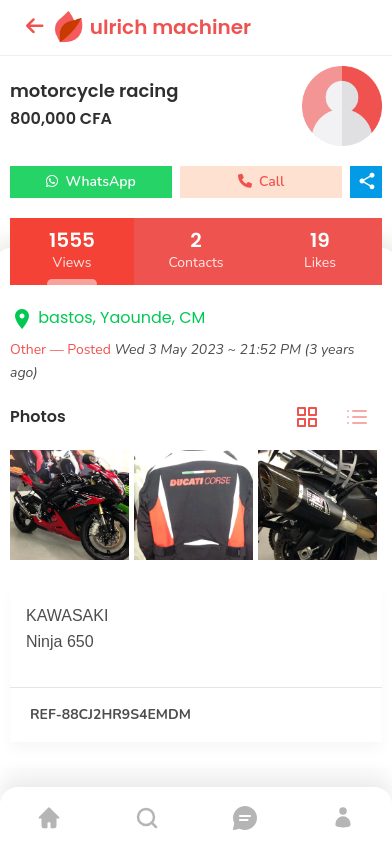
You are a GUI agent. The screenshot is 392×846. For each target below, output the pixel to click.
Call (261, 181)
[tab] (307, 417)
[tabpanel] (196, 507)
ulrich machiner (170, 27)
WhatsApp (91, 181)
